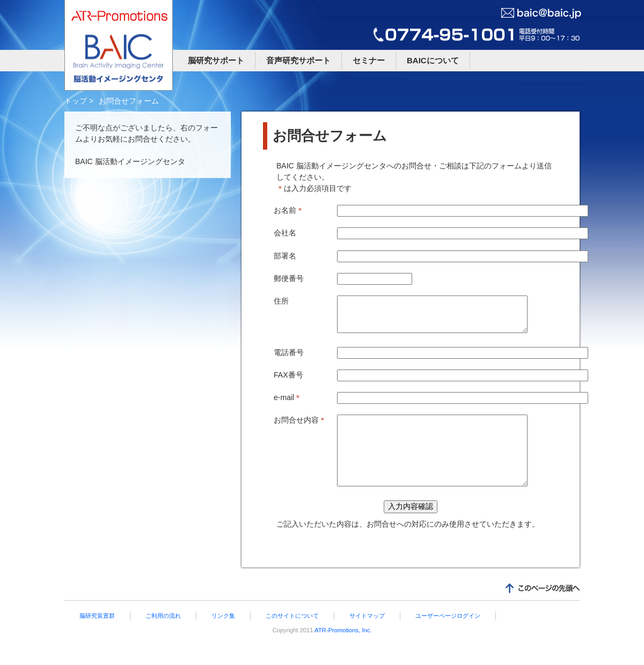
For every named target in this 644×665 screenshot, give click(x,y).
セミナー (369, 60)
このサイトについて (292, 635)
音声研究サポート (298, 60)
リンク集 (223, 635)
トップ (76, 101)
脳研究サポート (216, 60)
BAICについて (433, 60)
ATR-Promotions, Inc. (343, 649)
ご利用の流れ (163, 635)
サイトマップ (367, 635)
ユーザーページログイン (448, 635)
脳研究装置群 (97, 635)
